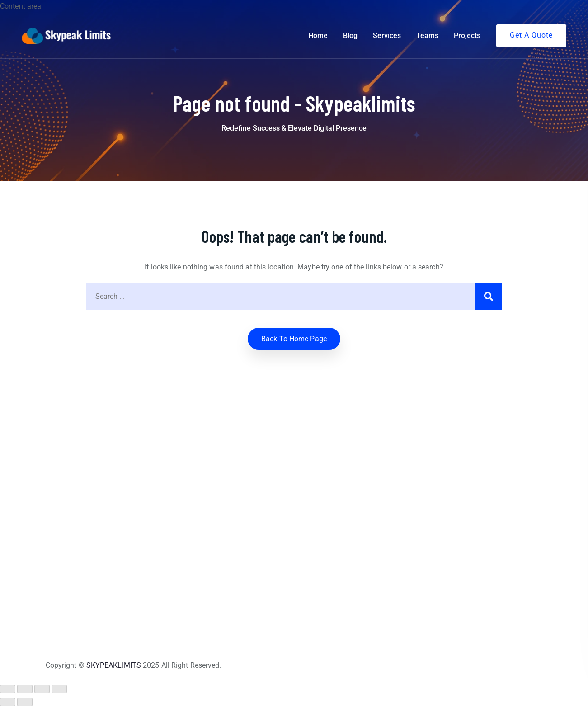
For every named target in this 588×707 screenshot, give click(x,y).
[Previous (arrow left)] (8, 702)
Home (318, 35)
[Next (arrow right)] (25, 702)
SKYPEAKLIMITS (114, 665)
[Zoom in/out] (8, 689)
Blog (350, 35)
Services (387, 35)
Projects (467, 35)
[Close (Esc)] (59, 689)
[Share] (42, 689)
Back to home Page (294, 339)
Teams (427, 35)
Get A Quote (531, 35)
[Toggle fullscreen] (25, 689)
